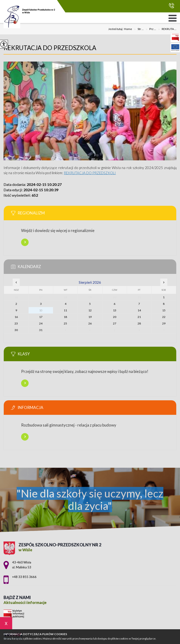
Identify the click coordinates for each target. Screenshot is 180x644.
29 (164, 323)
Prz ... (150, 29)
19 (90, 317)
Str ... (138, 29)
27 (115, 323)
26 (90, 323)
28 (139, 323)
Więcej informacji (25, 242)
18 (65, 317)
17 (41, 317)
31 (41, 330)
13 (115, 310)
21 (139, 317)
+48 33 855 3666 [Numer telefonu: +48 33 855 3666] (24, 577)
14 (139, 310)
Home (128, 29)
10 (41, 310)
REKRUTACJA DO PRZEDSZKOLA (50, 48)
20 (115, 317)
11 (65, 310)
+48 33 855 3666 (171, 6)
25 (65, 323)
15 (164, 310)
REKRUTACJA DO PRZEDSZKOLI (90, 173)
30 (16, 330)
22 (164, 317)
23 (16, 323)
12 (90, 310)
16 (16, 317)
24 (41, 323)
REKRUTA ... (166, 29)
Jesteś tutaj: (116, 29)
